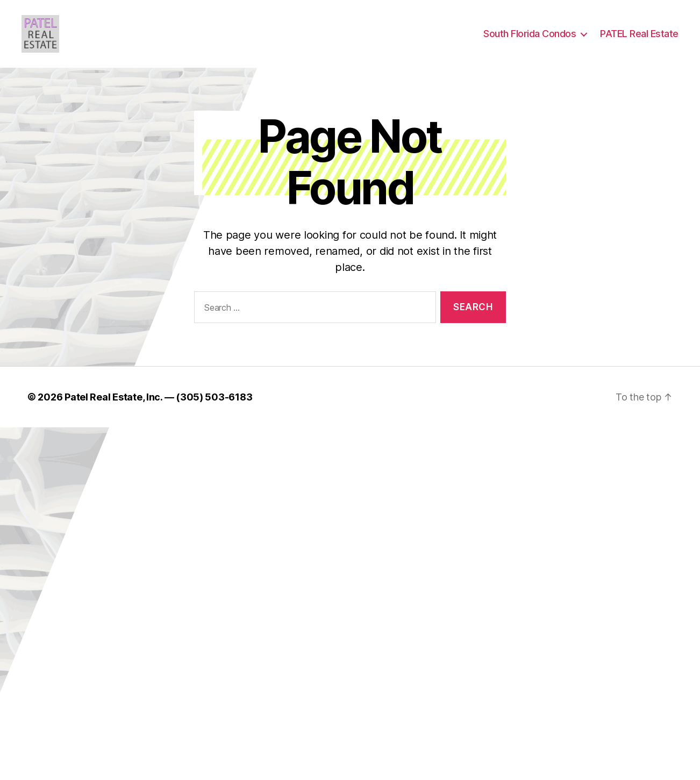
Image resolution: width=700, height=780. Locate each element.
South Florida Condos (530, 39)
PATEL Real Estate (639, 39)
